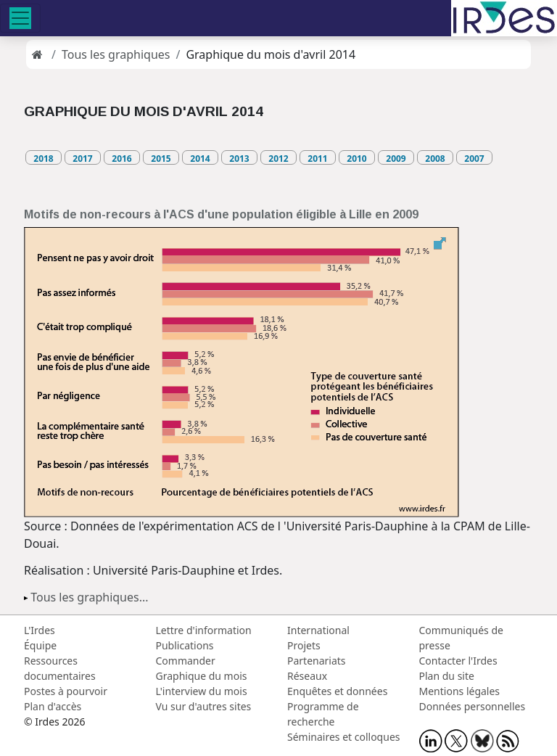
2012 (278, 159)
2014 (200, 159)
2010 (356, 159)
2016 (121, 159)
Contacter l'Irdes (458, 661)
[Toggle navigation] (20, 18)
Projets (304, 645)
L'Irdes (40, 630)
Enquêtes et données (337, 691)
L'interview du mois (202, 691)
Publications (185, 645)
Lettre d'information (204, 630)
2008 (435, 159)
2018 (43, 159)
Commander (186, 661)
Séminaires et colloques (343, 737)
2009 (396, 159)
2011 (317, 159)
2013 (239, 159)
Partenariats (317, 661)
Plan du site (447, 676)
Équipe (40, 645)
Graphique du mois (202, 676)
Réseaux (307, 676)
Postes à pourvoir (66, 691)
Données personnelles (473, 706)
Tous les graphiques (116, 54)
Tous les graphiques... (89, 597)
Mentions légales (460, 691)
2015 (161, 159)
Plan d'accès (53, 706)
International (318, 630)
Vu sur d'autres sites (204, 706)
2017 (82, 159)
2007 (474, 159)
